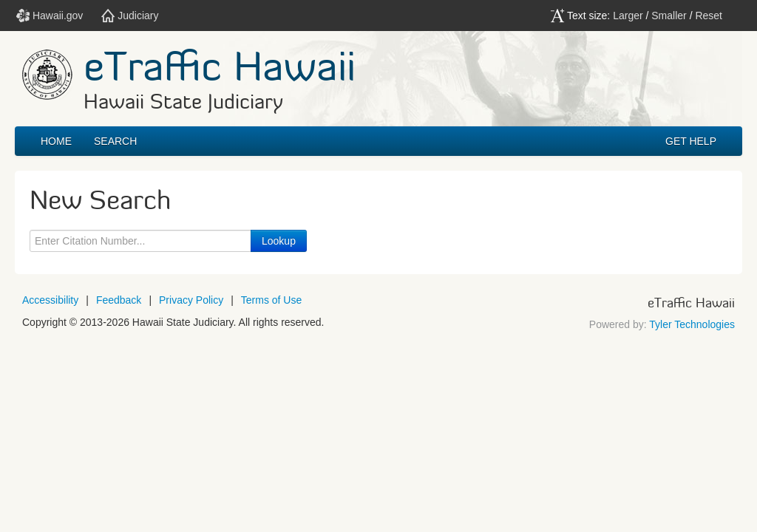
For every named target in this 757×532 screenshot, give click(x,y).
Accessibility (50, 300)
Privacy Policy (191, 300)
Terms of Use (271, 300)
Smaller (669, 16)
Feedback (119, 300)
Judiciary (130, 16)
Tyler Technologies (692, 324)
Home (56, 141)
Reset (709, 16)
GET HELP (691, 141)
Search (115, 141)
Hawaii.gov (50, 16)
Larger (628, 16)
